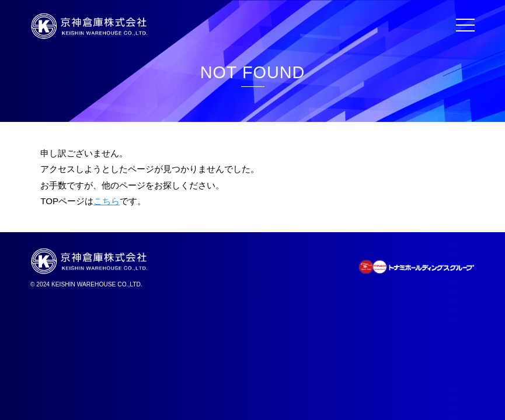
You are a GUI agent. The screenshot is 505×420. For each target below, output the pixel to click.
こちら (107, 201)
